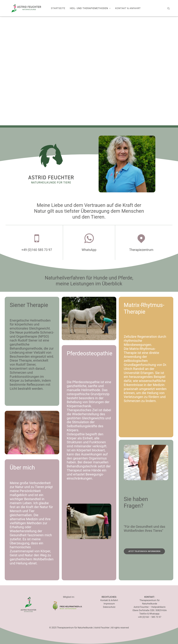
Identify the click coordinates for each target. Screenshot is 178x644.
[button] (170, 8)
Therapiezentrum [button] (141, 250)
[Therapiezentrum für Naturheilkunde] (26, 8)
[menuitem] (58, 8)
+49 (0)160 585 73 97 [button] (37, 250)
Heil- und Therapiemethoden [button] (90, 8)
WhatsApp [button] (89, 250)
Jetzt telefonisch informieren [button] (144, 551)
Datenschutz (109, 607)
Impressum (109, 604)
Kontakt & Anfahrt (128, 8)
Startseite (58, 8)
